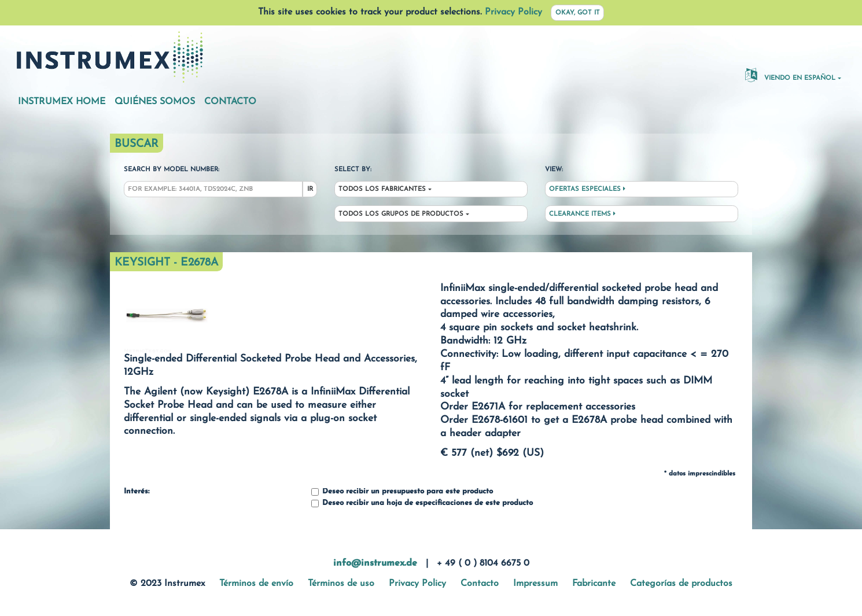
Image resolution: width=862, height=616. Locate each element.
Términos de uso (341, 584)
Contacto (230, 102)
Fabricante (594, 584)
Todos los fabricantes (382, 189)
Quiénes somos (155, 102)
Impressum (535, 584)
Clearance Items (582, 214)
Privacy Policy (513, 12)
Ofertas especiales (587, 189)
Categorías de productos (681, 584)
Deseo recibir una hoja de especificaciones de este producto (422, 504)
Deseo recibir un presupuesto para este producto (402, 492)
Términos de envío (256, 584)
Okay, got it (578, 13)
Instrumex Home (62, 102)
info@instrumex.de (375, 563)
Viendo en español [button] (790, 75)
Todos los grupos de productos (401, 214)
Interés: (137, 492)
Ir (310, 189)
